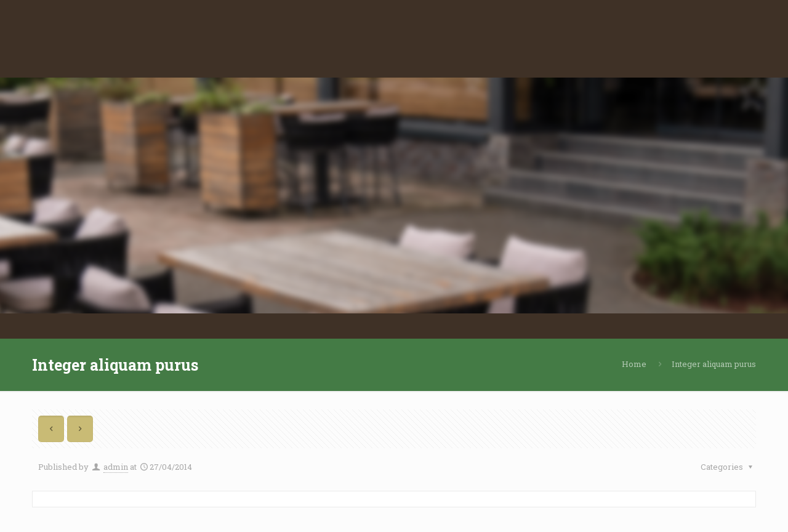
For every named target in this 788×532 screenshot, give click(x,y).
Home (634, 364)
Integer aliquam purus (714, 364)
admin (116, 467)
